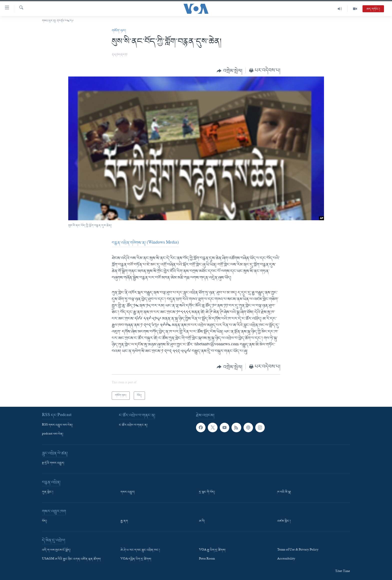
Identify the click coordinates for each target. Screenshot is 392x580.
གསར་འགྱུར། (128, 492)
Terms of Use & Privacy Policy (298, 550)
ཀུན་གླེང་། (48, 492)
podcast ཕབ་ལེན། (53, 434)
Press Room (207, 559)
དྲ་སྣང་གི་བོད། (207, 492)
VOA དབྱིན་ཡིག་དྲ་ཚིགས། (136, 559)
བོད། (44, 521)
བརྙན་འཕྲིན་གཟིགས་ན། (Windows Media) (145, 243)
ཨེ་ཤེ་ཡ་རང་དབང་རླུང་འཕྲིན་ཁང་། (140, 550)
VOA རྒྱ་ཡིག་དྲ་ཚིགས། (212, 550)
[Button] (229, 71)
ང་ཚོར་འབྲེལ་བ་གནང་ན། (133, 425)
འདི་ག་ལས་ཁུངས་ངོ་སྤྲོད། (56, 550)
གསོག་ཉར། (119, 31)
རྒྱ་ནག (124, 521)
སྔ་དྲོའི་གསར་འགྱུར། (53, 463)
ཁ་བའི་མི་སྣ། (284, 492)
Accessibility (286, 559)
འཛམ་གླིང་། (284, 521)
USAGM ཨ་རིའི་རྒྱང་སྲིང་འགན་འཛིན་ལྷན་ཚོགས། (71, 559)
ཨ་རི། (202, 521)
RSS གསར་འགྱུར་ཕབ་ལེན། (57, 425)
